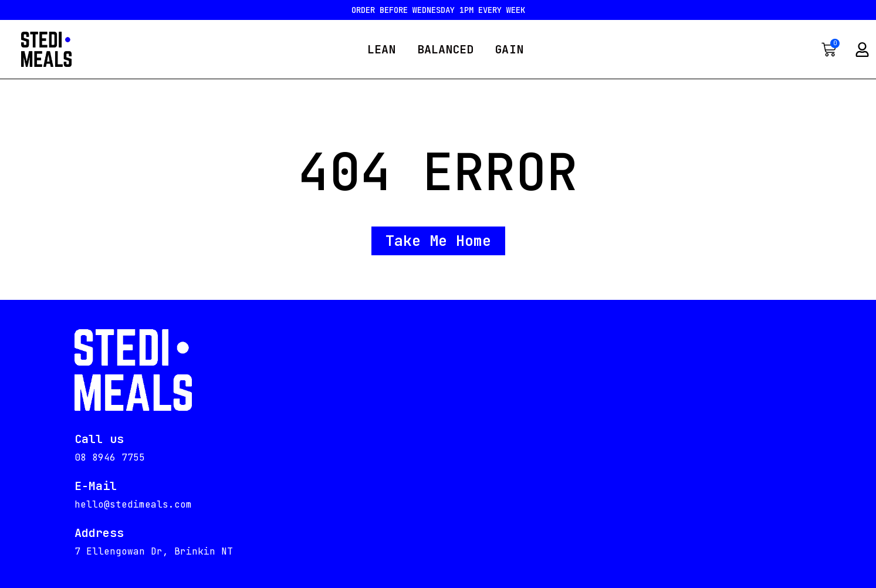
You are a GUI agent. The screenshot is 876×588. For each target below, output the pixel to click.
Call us (99, 439)
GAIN (509, 49)
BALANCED (446, 49)
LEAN (381, 49)
